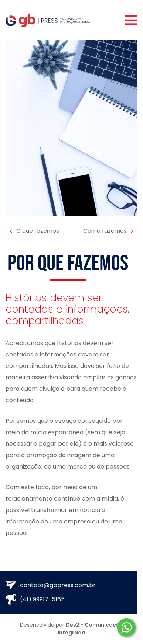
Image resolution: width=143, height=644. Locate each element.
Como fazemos (109, 231)
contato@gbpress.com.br (51, 585)
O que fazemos (34, 231)
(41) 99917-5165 (35, 599)
